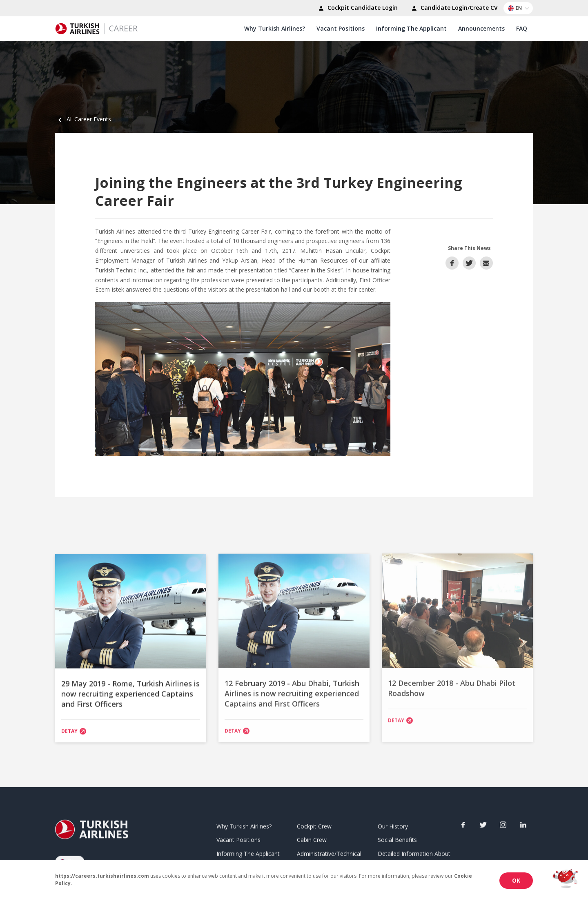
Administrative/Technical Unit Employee (329, 857)
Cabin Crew (312, 838)
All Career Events (83, 119)
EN (520, 8)
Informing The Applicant (411, 28)
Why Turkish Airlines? (275, 28)
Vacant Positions (341, 28)
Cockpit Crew (314, 824)
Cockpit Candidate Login (357, 9)
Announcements (481, 28)
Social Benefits (397, 838)
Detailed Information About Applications (414, 857)
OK (516, 880)
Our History (393, 824)
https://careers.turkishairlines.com (102, 876)
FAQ (522, 28)
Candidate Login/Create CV (453, 9)
